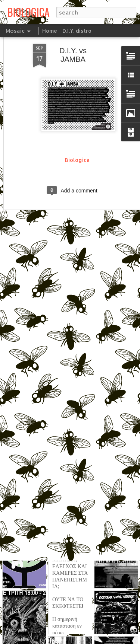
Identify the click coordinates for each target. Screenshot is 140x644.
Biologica (77, 138)
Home (50, 31)
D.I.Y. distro (77, 31)
